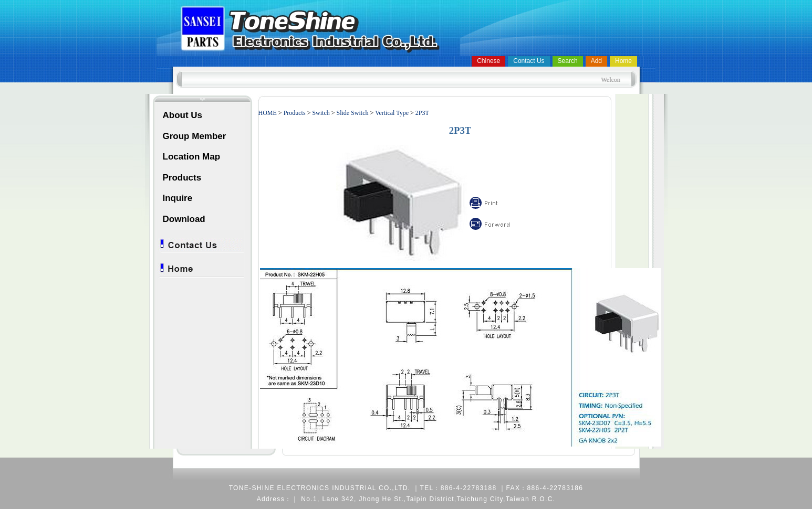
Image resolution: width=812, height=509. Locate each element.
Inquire (178, 198)
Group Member (195, 136)
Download (184, 219)
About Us (183, 115)
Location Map (192, 157)
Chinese (488, 61)
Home (623, 61)
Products (182, 178)
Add (596, 61)
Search (568, 61)
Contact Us (529, 61)
